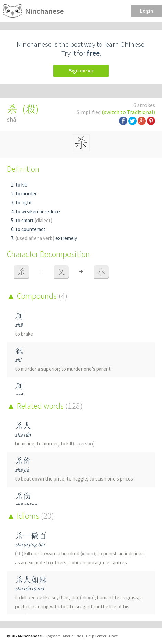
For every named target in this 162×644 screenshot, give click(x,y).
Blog (79, 636)
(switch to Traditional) (128, 112)
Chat (113, 636)
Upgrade (52, 636)
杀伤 (23, 496)
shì (18, 360)
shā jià (22, 470)
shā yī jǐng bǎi (30, 545)
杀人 (23, 426)
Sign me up (81, 71)
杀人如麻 (31, 580)
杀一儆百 (31, 536)
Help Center (96, 636)
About (68, 636)
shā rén (23, 435)
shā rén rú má (30, 589)
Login (147, 11)
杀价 (23, 461)
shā (19, 325)
